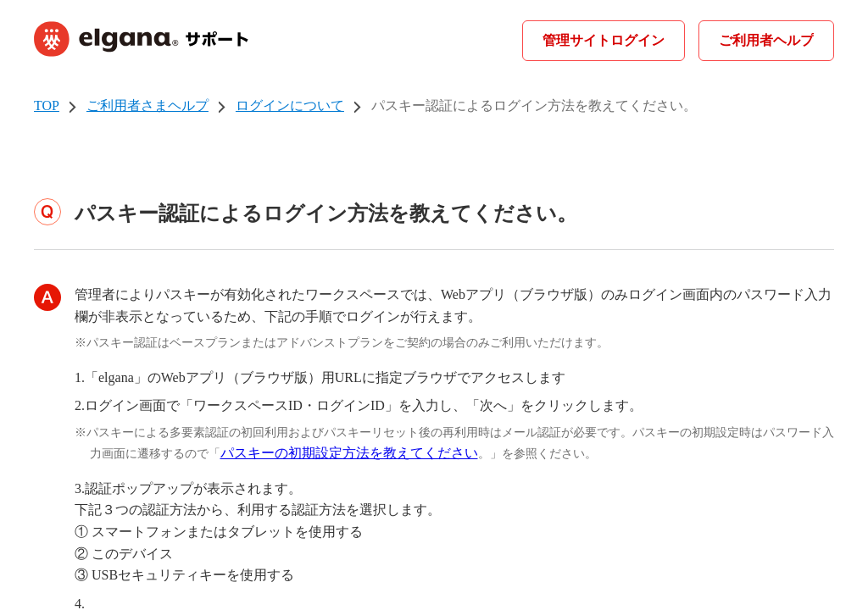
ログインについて (290, 105)
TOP (47, 105)
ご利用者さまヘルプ (147, 105)
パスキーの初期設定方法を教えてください (349, 453)
